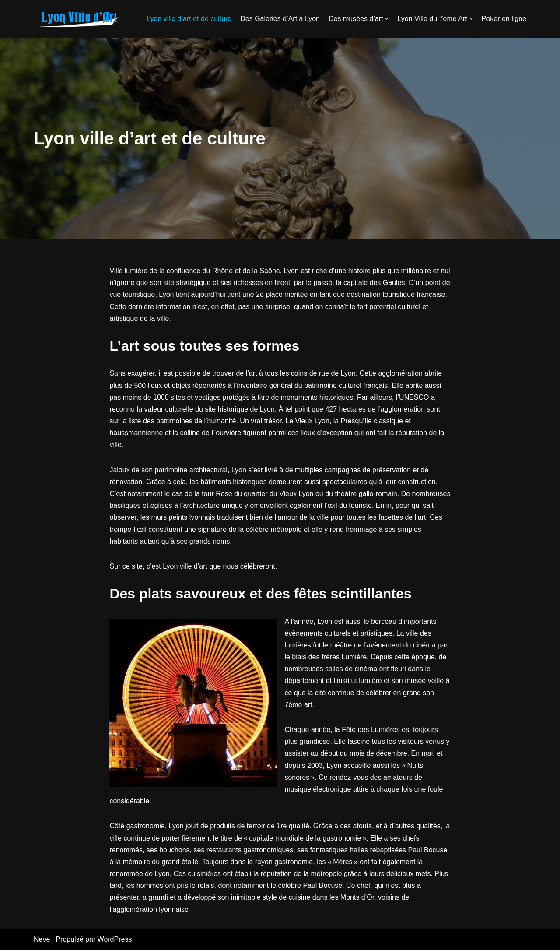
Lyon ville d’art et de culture (189, 19)
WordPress (115, 939)
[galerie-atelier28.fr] (77, 19)
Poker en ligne (504, 19)
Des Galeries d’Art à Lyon (280, 19)
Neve (42, 939)
